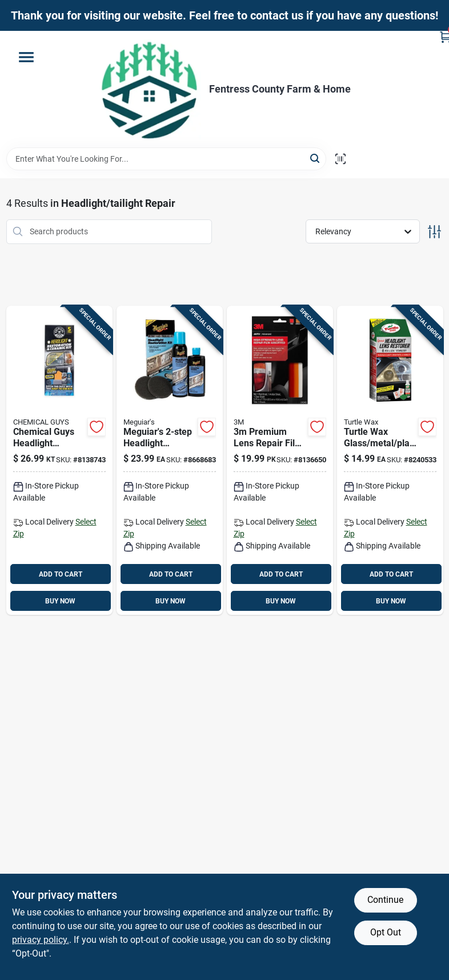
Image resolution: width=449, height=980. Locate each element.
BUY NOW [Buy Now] (60, 601)
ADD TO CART (61, 574)
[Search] (316, 158)
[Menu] (26, 57)
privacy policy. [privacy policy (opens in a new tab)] (41, 940)
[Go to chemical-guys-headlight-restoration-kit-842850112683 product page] (59, 461)
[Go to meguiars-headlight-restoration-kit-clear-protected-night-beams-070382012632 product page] (170, 461)
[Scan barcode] (340, 159)
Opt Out (386, 932)
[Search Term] (166, 159)
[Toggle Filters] (434, 232)
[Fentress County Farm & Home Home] (150, 89)
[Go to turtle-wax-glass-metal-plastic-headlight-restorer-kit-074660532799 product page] (390, 461)
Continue (385, 900)
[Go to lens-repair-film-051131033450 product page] (280, 461)
